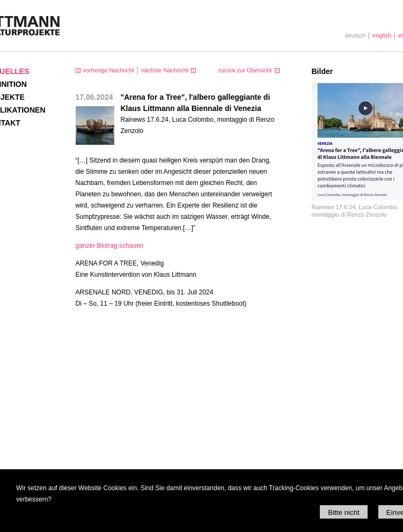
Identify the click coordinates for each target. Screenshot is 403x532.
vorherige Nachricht (109, 70)
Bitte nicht (344, 512)
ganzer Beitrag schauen (110, 246)
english (382, 35)
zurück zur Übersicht (245, 70)
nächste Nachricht (165, 70)
